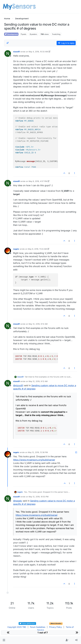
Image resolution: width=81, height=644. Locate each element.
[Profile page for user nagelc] (8, 251)
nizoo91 (17, 52)
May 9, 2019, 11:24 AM (37, 249)
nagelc (16, 249)
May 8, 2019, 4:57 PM (38, 181)
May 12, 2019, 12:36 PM (38, 452)
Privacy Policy (56, 627)
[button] (4, 640)
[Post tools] (75, 173)
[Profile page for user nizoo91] (8, 54)
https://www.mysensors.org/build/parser (34, 460)
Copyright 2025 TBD (17, 627)
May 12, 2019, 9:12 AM (38, 324)
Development (11, 34)
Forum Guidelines (38, 627)
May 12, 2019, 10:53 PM (39, 497)
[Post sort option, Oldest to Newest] (8, 43)
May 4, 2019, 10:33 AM (38, 52)
